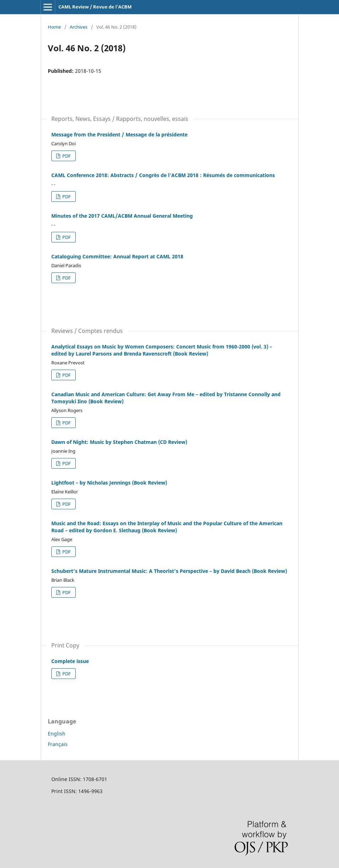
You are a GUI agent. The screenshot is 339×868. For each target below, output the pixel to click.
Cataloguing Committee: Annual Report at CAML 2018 (117, 256)
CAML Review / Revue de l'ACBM (95, 7)
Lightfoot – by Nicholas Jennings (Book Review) (109, 483)
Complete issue (70, 661)
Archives (79, 27)
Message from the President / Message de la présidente (119, 134)
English (57, 734)
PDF (66, 156)
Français (58, 744)
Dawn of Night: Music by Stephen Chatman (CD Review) (119, 442)
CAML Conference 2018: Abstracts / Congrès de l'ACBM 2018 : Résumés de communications (163, 175)
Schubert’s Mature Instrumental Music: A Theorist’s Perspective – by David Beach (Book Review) (169, 571)
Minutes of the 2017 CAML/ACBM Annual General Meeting (122, 216)
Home (54, 27)
